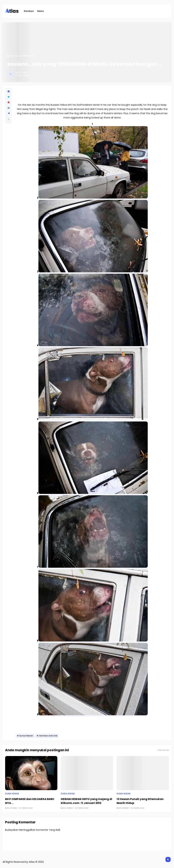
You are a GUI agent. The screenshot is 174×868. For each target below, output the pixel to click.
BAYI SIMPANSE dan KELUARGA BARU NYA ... (30, 801)
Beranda (12, 56)
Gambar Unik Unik (48, 736)
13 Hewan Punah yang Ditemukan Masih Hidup (140, 801)
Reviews (29, 11)
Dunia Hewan (27, 56)
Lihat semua (163, 750)
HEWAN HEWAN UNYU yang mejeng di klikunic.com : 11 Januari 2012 (86, 801)
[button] (9, 119)
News (41, 11)
